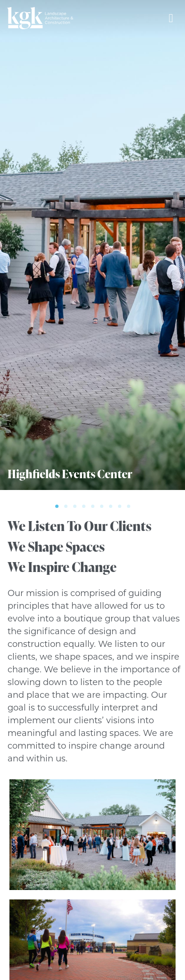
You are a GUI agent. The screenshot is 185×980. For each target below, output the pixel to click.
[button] (57, 506)
